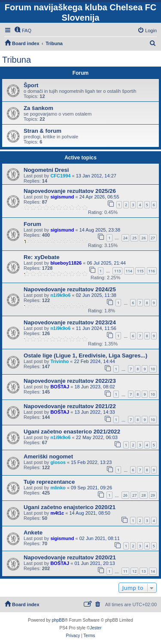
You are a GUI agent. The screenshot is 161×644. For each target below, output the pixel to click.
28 (143, 495)
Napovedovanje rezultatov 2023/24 (70, 322)
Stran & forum (43, 131)
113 (117, 271)
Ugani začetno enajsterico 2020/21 (70, 507)
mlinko (58, 488)
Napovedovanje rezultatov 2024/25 (70, 289)
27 (153, 238)
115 (140, 271)
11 (125, 571)
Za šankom (38, 108)
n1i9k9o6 (60, 295)
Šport (31, 85)
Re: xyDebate (42, 257)
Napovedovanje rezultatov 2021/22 (70, 406)
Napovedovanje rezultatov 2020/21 (70, 557)
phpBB (58, 620)
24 (125, 238)
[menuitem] (23, 31)
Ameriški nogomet (48, 456)
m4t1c (57, 513)
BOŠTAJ (60, 387)
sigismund (62, 197)
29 (153, 495)
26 (143, 238)
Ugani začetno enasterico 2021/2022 (72, 432)
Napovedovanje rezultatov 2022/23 (70, 381)
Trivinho (59, 361)
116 (152, 271)
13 (143, 571)
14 (153, 571)
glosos (58, 462)
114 (129, 271)
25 (134, 238)
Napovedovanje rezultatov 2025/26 (70, 191)
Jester (96, 628)
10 (153, 369)
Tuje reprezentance (49, 482)
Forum (32, 224)
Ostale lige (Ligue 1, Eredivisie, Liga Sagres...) (85, 356)
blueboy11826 (66, 263)
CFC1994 (60, 176)
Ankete (33, 533)
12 (134, 571)
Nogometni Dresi (46, 170)
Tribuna (17, 60)
